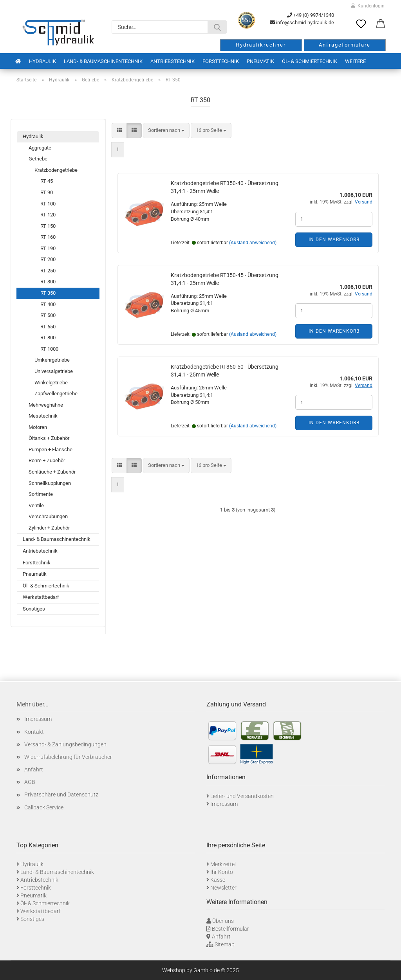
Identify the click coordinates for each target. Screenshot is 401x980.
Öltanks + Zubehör (49, 438)
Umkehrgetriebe (52, 360)
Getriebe (38, 159)
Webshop (174, 970)
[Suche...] (217, 27)
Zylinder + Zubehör (49, 528)
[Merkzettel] (361, 24)
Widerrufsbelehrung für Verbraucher (68, 757)
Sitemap (225, 944)
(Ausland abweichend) (253, 243)
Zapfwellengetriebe (56, 394)
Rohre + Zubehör (47, 460)
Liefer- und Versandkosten (242, 796)
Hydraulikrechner (261, 45)
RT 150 (48, 226)
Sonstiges (34, 609)
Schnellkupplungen (50, 483)
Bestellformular (230, 929)
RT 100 (48, 204)
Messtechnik (43, 416)
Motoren (38, 427)
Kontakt (34, 732)
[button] (381, 24)
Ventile (36, 505)
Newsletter (223, 888)
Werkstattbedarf (41, 597)
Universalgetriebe (54, 371)
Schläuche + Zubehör (52, 472)
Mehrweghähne (46, 405)
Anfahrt (34, 769)
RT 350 (48, 293)
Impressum (38, 719)
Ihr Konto (222, 872)
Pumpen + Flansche (51, 449)
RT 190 (48, 248)
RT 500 (48, 315)
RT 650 (48, 327)
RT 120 (48, 215)
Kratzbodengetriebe (56, 170)
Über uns (223, 921)
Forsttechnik (221, 61)
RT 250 (48, 271)
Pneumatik (260, 61)
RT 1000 (49, 349)
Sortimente (41, 494)
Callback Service (44, 807)
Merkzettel (223, 864)
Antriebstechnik (173, 61)
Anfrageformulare (345, 45)
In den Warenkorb (334, 240)
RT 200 (48, 259)
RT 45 (47, 181)
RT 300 (48, 282)
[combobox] (166, 131)
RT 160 (48, 237)
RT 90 (47, 192)
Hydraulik (42, 61)
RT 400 (48, 304)
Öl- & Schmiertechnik (310, 61)
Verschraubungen (48, 516)
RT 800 (48, 338)
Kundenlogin (368, 6)
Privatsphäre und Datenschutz (61, 794)
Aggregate (40, 148)
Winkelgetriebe (51, 383)
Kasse (218, 880)
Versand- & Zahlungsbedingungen (65, 744)
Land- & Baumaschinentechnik (103, 61)
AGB (30, 782)
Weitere (355, 61)
